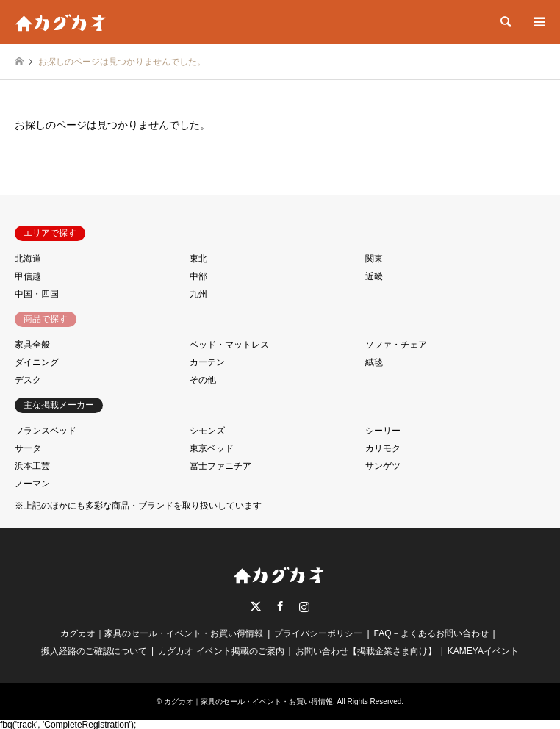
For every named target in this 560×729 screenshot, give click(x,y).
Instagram (304, 606)
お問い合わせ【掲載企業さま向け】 (366, 651)
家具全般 (32, 345)
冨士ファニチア (220, 466)
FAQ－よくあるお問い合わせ (431, 633)
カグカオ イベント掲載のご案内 (221, 651)
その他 (203, 380)
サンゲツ (383, 466)
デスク (28, 380)
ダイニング (37, 362)
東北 (198, 259)
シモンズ (207, 431)
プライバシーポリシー (318, 633)
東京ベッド (212, 448)
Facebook (280, 606)
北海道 (28, 259)
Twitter (256, 606)
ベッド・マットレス (229, 345)
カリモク (383, 448)
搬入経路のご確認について (94, 651)
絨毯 (374, 362)
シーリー (383, 431)
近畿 (374, 276)
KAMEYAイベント (483, 651)
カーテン (207, 362)
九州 (198, 294)
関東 (374, 259)
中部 (198, 276)
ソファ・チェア (396, 345)
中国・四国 (37, 294)
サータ (28, 448)
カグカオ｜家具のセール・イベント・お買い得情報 (162, 633)
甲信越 (28, 276)
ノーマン (32, 484)
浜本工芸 (32, 466)
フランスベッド (46, 431)
